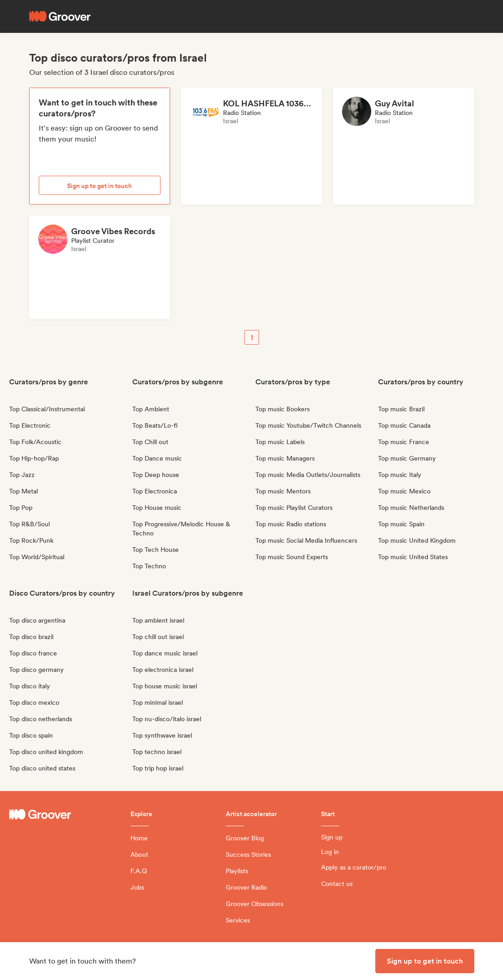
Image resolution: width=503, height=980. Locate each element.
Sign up (332, 837)
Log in (330, 852)
